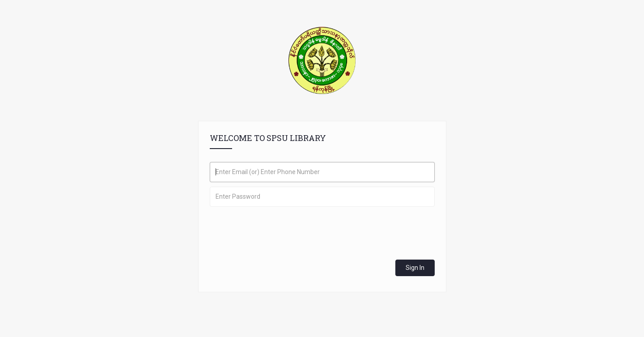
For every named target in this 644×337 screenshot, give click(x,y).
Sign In (415, 268)
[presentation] (278, 229)
